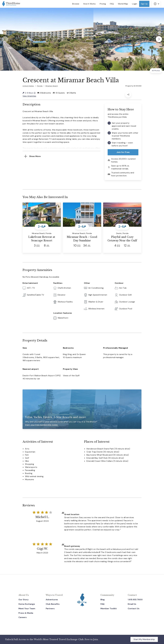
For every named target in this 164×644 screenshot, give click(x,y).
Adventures (52, 599)
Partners (50, 608)
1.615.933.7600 (135, 599)
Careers (23, 617)
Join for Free (123, 152)
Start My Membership (144, 639)
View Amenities (29, 96)
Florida (40, 86)
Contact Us (134, 608)
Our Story (24, 599)
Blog (103, 599)
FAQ (102, 604)
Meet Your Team (27, 608)
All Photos (156, 71)
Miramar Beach (52, 86)
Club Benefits (53, 604)
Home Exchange (27, 604)
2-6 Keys (29, 93)
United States (28, 86)
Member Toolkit (109, 608)
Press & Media (26, 613)
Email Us (132, 604)
